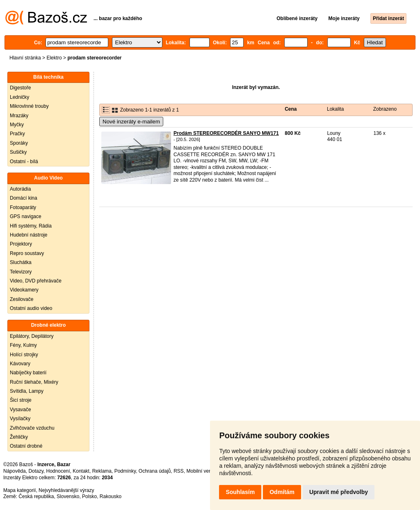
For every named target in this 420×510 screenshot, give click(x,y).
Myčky (17, 125)
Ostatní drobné (26, 446)
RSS (179, 471)
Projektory (21, 244)
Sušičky (18, 152)
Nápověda (15, 471)
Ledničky (19, 97)
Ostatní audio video (31, 308)
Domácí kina (24, 198)
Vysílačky (20, 419)
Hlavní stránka (25, 58)
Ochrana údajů (155, 471)
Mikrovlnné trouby (29, 106)
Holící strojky (24, 355)
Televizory (21, 272)
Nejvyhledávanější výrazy (66, 490)
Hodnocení (58, 471)
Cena (291, 109)
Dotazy (36, 471)
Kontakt (81, 471)
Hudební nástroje (29, 235)
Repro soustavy (27, 253)
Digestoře (20, 88)
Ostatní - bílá (24, 162)
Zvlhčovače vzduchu (32, 428)
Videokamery (24, 290)
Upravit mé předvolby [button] (339, 492)
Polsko (89, 496)
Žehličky (19, 437)
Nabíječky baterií (28, 373)
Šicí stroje (21, 400)
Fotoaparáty (23, 207)
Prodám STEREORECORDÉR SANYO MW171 (226, 133)
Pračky (17, 134)
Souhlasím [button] (240, 492)
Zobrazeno (385, 109)
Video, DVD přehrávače (36, 281)
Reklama (102, 471)
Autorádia (20, 189)
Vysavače (21, 410)
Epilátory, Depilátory (32, 336)
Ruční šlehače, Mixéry (34, 382)
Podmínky (125, 471)
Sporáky (19, 143)
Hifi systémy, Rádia (31, 226)
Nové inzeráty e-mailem (131, 122)
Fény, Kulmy (23, 345)
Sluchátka (21, 262)
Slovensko (68, 496)
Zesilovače (22, 299)
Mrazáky (19, 116)
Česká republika (36, 496)
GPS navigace (26, 216)
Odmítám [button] (282, 492)
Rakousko (111, 496)
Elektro (54, 58)
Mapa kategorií (19, 490)
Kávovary (20, 364)
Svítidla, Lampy (27, 391)
